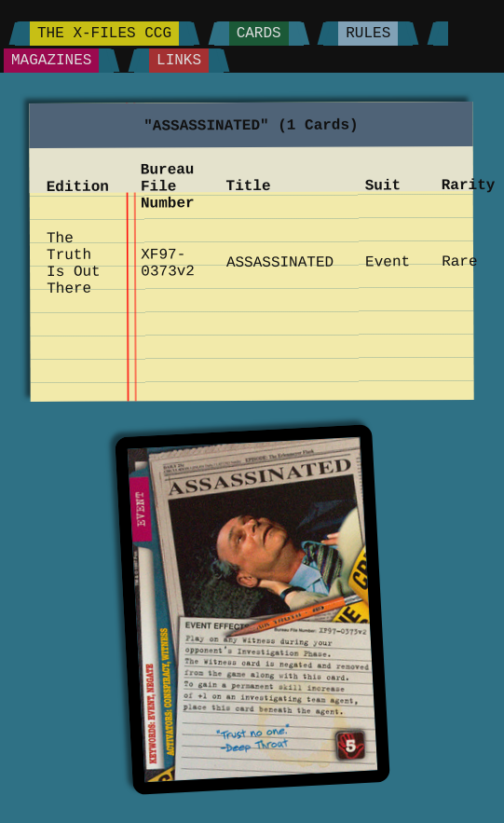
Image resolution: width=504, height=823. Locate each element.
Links (179, 61)
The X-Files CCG (104, 34)
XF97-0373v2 (169, 263)
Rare (460, 262)
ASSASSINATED (280, 263)
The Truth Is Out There (74, 264)
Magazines (51, 61)
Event (388, 262)
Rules (368, 34)
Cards (259, 34)
